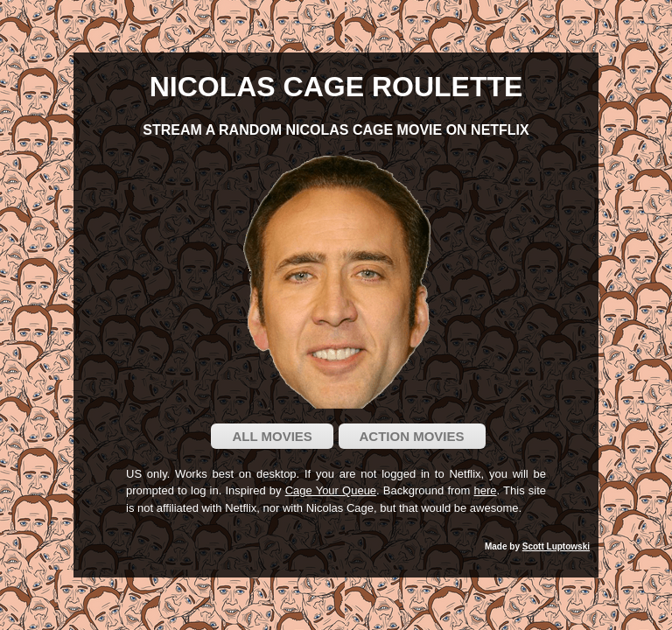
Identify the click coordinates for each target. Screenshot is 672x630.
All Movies (272, 436)
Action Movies (412, 436)
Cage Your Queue (331, 490)
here (486, 490)
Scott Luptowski (556, 546)
